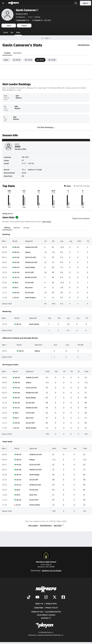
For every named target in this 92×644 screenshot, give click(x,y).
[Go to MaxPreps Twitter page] (55, 597)
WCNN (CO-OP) (31, 277)
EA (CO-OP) (30, 272)
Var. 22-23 (17, 60)
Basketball (18, 53)
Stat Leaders (33, 525)
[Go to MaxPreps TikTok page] (29, 597)
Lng (71, 241)
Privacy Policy (52, 608)
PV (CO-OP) (29, 282)
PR (72, 371)
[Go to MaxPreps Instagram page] (46, 597)
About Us (39, 604)
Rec (50, 318)
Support (46, 618)
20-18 (17, 272)
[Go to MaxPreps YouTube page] (37, 597)
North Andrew (30, 297)
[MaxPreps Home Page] (42, 38)
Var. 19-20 (52, 60)
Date (4, 241)
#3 (23, 176)
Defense (17, 228)
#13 (23, 20)
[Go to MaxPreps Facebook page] (63, 597)
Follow (24, 26)
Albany (28, 252)
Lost (67, 345)
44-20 (17, 257)
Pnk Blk (81, 345)
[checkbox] (74, 216)
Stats (18, 32)
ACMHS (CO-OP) (31, 247)
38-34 (17, 252)
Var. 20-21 (40, 60)
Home (6, 32)
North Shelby (30, 267)
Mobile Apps (51, 604)
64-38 (17, 262)
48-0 (16, 282)
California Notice (53, 612)
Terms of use (37, 612)
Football (7, 53)
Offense (7, 228)
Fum (55, 345)
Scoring (26, 228)
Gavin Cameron (27, 10)
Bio (12, 32)
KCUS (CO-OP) (31, 257)
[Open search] (76, 3)
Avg (62, 241)
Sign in (85, 3)
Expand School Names (81, 217)
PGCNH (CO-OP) (31, 262)
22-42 (16, 297)
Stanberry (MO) (22, 14)
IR (79, 371)
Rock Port (29, 287)
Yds (53, 241)
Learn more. (47, 222)
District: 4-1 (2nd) (35, 170)
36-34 (17, 267)
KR (64, 371)
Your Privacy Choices (46, 615)
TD (88, 241)
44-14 (17, 277)
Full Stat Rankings (46, 127)
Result (15, 241)
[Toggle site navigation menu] (3, 3)
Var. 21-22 (28, 60)
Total (86, 371)
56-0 (16, 287)
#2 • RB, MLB (42, 20)
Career (6, 60)
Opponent (29, 241)
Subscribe (39, 608)
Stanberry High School (46, 557)
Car (46, 241)
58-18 (17, 247)
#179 (24, 173)
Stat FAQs (59, 525)
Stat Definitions (84, 45)
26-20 (17, 292)
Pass (65, 448)
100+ (79, 241)
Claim (9, 26)
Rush (48, 371)
